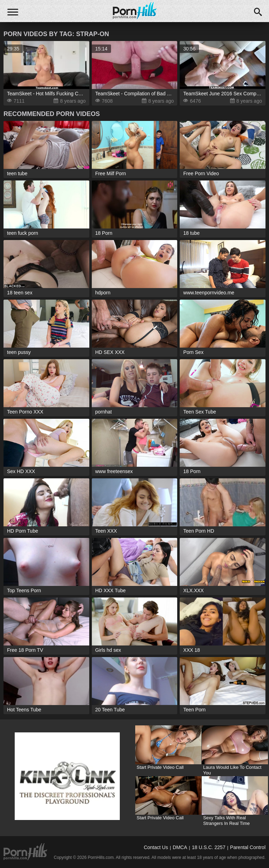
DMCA (180, 847)
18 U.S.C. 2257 (209, 847)
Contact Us (156, 847)
